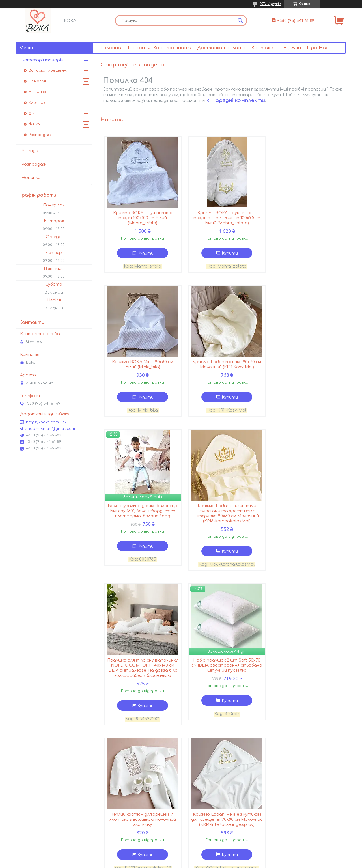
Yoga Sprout (35, 799)
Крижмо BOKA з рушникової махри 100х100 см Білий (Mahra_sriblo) (141, 218)
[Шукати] (240, 21)
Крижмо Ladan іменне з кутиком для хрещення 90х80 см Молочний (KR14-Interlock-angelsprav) (141, 680)
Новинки (31, 178)
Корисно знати (172, 48)
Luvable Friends (39, 834)
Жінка (34, 124)
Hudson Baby (37, 792)
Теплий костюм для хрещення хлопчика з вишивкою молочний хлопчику (305, 523)
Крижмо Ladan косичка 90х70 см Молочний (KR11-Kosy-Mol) (141, 365)
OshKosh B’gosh (40, 827)
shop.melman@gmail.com (50, 429)
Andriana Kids (37, 785)
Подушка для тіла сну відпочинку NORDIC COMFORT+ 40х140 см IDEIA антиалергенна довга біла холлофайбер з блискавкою (141, 525)
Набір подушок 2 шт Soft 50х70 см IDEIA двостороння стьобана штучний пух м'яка (223, 523)
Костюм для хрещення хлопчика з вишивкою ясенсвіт (305, 675)
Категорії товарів (42, 60)
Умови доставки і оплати (133, 792)
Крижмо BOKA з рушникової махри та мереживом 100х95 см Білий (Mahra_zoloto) (223, 218)
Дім (32, 113)
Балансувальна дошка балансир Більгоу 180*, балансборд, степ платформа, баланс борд (223, 368)
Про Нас (318, 48)
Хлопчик (37, 103)
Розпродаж (40, 135)
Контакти (264, 48)
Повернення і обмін (126, 799)
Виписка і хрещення (49, 70)
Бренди (30, 151)
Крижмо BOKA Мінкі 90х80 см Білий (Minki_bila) (305, 216)
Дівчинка (37, 92)
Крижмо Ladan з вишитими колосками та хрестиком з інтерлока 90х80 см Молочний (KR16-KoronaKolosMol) (305, 370)
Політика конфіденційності (215, 863)
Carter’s (31, 820)
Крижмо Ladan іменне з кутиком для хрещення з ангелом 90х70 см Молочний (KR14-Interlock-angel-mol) (223, 680)
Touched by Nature (42, 806)
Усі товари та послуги (316, 749)
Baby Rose (34, 813)
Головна (111, 48)
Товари (136, 48)
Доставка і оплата (221, 48)
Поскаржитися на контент (160, 863)
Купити (144, 254)
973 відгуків (270, 4)
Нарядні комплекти (238, 100)
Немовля (37, 81)
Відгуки (292, 48)
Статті (197, 785)
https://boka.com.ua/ (46, 422)
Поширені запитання (211, 792)
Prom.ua (214, 858)
